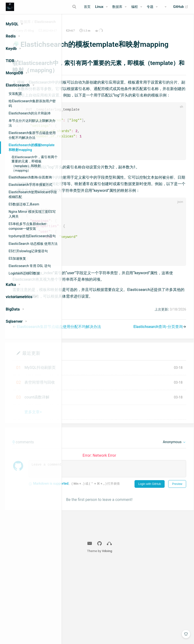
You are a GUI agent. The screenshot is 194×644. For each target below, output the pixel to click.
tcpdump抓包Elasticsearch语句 (32, 236)
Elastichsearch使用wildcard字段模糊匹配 (33, 194)
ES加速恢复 (17, 258)
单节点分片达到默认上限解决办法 (32, 123)
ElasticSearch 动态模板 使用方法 (33, 244)
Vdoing (139, 633)
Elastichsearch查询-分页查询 (30, 177)
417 (132, 36)
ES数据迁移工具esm (24, 204)
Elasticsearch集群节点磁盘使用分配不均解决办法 (32, 135)
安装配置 (15, 94)
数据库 (117, 7)
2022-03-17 (110, 36)
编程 (135, 7)
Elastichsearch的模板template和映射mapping (32, 147)
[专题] (152, 7)
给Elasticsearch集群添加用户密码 (32, 103)
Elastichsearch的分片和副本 (30, 113)
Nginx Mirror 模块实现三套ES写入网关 (32, 214)
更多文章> (93, 488)
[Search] (75, 7)
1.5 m (147, 36)
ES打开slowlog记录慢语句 (28, 251)
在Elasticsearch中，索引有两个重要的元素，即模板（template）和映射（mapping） (35, 164)
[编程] (137, 7)
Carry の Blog (85, 36)
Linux (99, 7)
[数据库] (119, 7)
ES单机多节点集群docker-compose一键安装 (28, 226)
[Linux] (101, 7)
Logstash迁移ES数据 (24, 273)
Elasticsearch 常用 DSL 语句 (30, 266)
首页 (87, 7)
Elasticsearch (105, 27)
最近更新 (91, 429)
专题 (150, 7)
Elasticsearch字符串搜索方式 (30, 185)
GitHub (181, 7)
